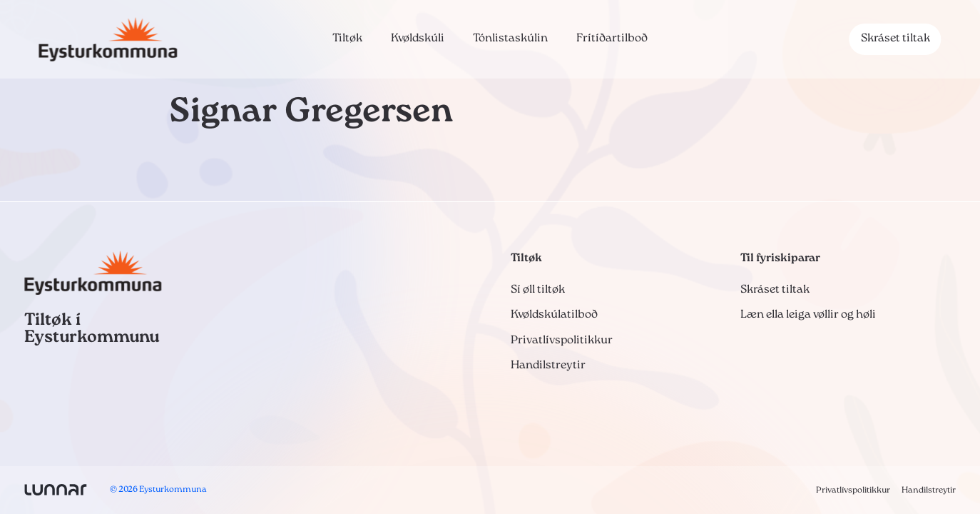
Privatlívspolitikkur (562, 341)
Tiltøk (347, 39)
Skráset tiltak (895, 39)
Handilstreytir (548, 366)
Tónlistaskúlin (510, 39)
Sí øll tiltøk (538, 290)
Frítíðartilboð (612, 39)
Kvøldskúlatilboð (554, 315)
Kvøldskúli (418, 39)
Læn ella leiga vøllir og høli (808, 315)
